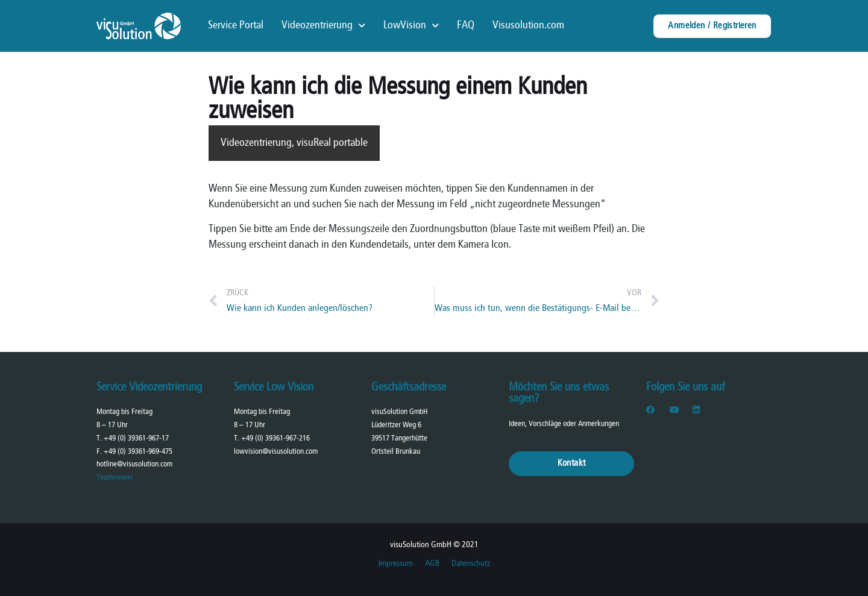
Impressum (396, 564)
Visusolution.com (528, 26)
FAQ (466, 26)
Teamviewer (115, 478)
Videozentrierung (323, 26)
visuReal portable (332, 143)
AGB (432, 564)
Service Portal (236, 26)
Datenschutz (471, 564)
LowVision (411, 26)
